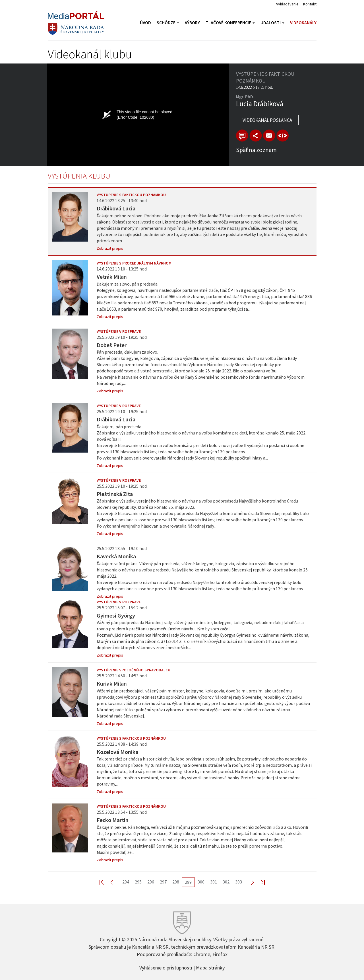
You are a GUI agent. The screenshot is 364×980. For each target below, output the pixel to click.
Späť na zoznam (256, 150)
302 (226, 882)
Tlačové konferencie (230, 23)
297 (163, 882)
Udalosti (272, 23)
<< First (105, 882)
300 (201, 882)
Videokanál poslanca (267, 120)
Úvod (145, 23)
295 (138, 882)
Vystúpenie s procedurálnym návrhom (134, 263)
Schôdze (168, 23)
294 (126, 882)
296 (151, 882)
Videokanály (303, 23)
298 (176, 882)
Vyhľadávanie (287, 4)
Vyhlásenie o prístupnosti (166, 967)
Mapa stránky (210, 967)
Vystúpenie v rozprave (119, 331)
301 (214, 882)
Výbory (192, 23)
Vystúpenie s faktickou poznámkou (131, 195)
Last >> (259, 882)
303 (239, 882)
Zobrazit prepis (110, 248)
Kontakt (310, 4)
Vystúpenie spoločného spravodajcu (134, 670)
